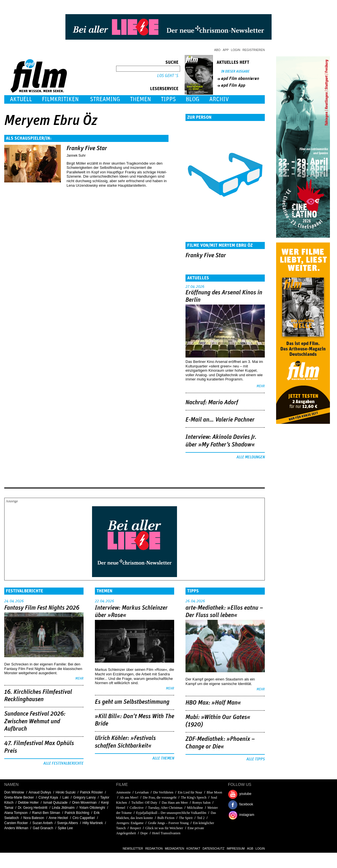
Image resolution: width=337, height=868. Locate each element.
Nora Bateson (34, 818)
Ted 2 (201, 818)
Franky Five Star (87, 148)
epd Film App (233, 85)
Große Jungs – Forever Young (168, 823)
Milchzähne (195, 808)
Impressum (236, 848)
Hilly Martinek (93, 823)
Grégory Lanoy (85, 797)
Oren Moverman (85, 803)
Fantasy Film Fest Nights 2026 (42, 608)
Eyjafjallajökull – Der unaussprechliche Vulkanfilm (171, 813)
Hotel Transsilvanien (166, 833)
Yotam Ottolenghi (92, 808)
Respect (136, 828)
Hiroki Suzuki (65, 792)
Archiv (219, 99)
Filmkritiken (60, 99)
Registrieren (254, 50)
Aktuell (21, 99)
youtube (245, 794)
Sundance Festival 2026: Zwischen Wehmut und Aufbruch (35, 721)
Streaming (105, 99)
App (226, 50)
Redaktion (154, 848)
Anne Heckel (58, 818)
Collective (137, 808)
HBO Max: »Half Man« (213, 703)
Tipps (168, 99)
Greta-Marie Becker (19, 797)
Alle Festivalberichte (63, 763)
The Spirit (186, 818)
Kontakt (193, 848)
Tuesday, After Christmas (165, 808)
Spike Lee (65, 828)
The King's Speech (194, 797)
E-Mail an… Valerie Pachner (220, 420)
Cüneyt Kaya (48, 797)
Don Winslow (14, 792)
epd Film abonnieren (240, 78)
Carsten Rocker (16, 823)
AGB (250, 848)
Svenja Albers (68, 823)
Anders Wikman (16, 828)
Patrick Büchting (77, 813)
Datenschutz (213, 848)
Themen (140, 99)
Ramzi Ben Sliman (46, 813)
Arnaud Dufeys (40, 792)
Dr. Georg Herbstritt (33, 808)
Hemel (121, 808)
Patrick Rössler (92, 792)
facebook (246, 804)
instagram (247, 815)
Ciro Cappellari (84, 818)
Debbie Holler (28, 803)
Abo (217, 50)
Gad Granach (43, 828)
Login (236, 50)
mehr (261, 386)
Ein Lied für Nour (190, 792)
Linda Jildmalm (63, 808)
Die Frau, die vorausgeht (160, 797)
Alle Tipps (256, 759)
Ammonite (123, 792)
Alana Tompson (16, 813)
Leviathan (142, 792)
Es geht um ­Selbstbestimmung (132, 702)
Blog (193, 99)
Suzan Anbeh (42, 823)
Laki (65, 797)
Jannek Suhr (76, 156)
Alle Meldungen (251, 457)
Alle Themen (163, 758)
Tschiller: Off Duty (144, 803)
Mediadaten (174, 848)
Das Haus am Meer (175, 803)
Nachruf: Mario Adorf (212, 403)
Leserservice (164, 89)
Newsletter (133, 848)
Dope (144, 833)
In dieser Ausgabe (235, 72)
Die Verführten (163, 792)
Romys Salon (201, 803)
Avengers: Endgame (130, 823)
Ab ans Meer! (129, 797)
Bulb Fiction (166, 818)
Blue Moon (214, 792)
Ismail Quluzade (55, 803)
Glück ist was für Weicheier (164, 828)
